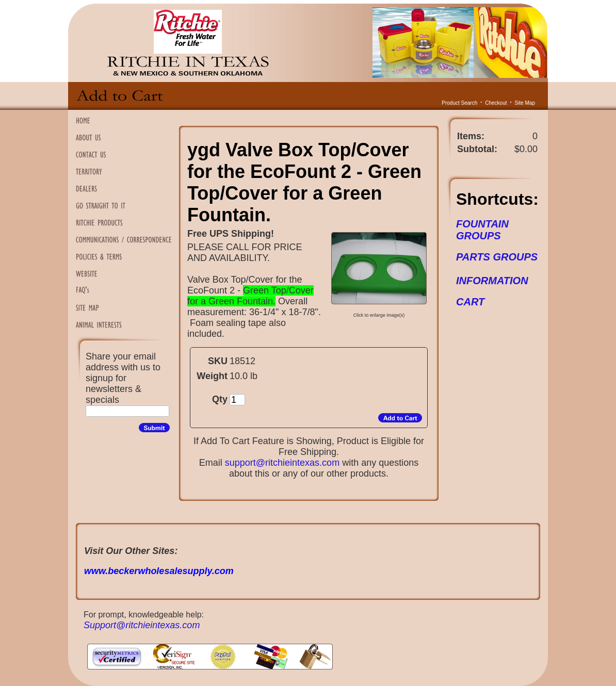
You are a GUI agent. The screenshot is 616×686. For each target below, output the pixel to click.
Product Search (459, 103)
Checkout (496, 103)
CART (470, 302)
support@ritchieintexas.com (282, 463)
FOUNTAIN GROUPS (482, 230)
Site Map (525, 103)
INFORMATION (492, 281)
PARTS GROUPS (497, 257)
